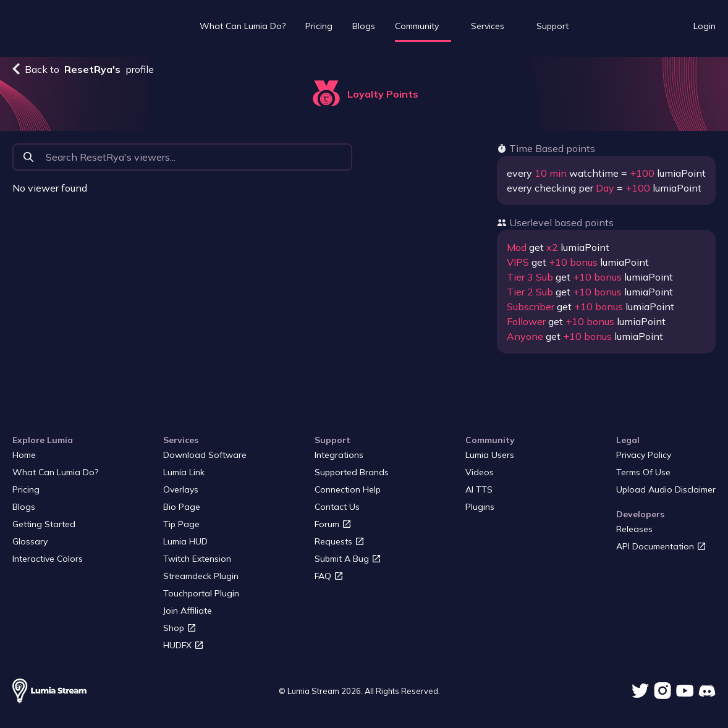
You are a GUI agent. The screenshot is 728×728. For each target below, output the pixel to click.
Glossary (30, 541)
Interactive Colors (48, 559)
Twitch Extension (197, 559)
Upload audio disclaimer (666, 489)
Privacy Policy (644, 455)
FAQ (329, 576)
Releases (634, 529)
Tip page (181, 524)
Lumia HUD (185, 541)
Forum (333, 524)
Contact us (337, 507)
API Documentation (661, 546)
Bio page (182, 507)
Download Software (205, 455)
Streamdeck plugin (201, 576)
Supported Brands (352, 472)
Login (705, 26)
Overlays (181, 489)
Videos (480, 472)
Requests (340, 541)
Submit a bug (348, 559)
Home (24, 455)
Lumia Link (184, 472)
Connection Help (348, 489)
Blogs (364, 26)
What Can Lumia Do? (243, 26)
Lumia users (490, 455)
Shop (180, 628)
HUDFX (184, 645)
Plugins (480, 507)
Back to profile (83, 69)
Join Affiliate (188, 611)
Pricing (319, 26)
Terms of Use (643, 472)
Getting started (44, 524)
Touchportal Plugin (201, 593)
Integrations (339, 455)
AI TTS (479, 489)
